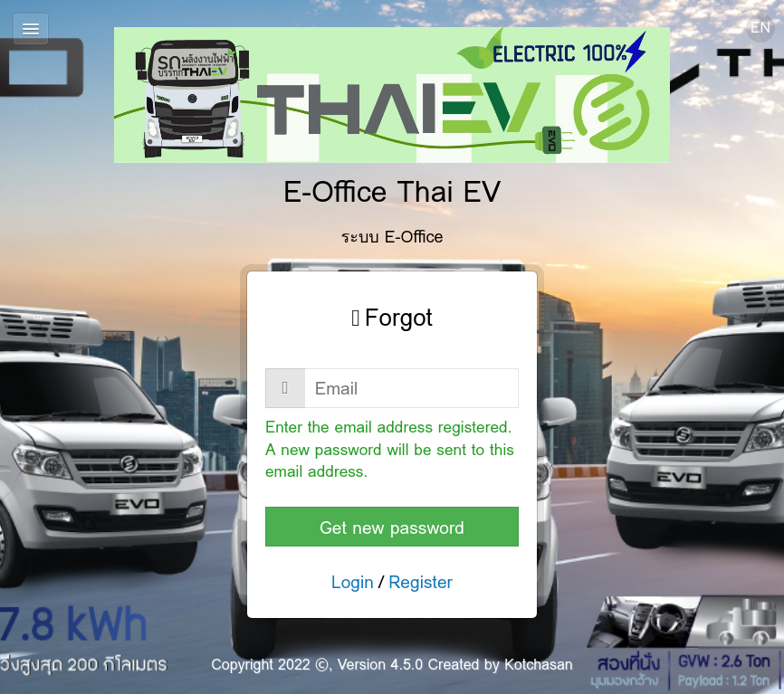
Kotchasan (539, 665)
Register (421, 582)
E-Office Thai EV (392, 121)
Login (353, 582)
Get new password (392, 528)
